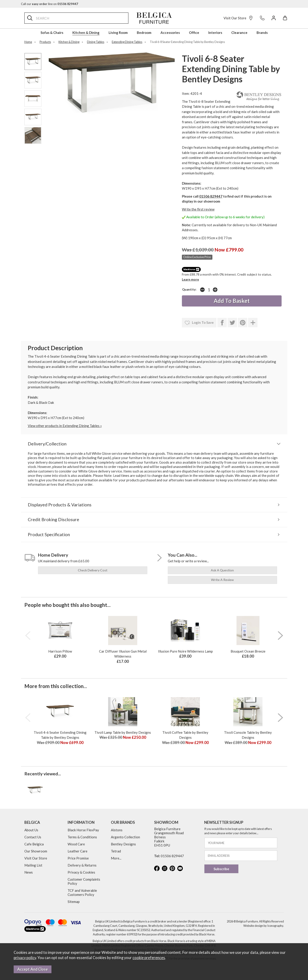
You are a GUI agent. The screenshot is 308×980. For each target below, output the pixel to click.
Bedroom (144, 33)
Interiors (215, 33)
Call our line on (50, 4)
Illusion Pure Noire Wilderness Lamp (185, 651)
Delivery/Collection (47, 444)
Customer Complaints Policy (84, 881)
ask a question (222, 570)
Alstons (117, 830)
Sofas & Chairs (52, 33)
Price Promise (78, 858)
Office (194, 33)
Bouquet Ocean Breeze (248, 651)
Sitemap (74, 902)
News (29, 872)
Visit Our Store (238, 18)
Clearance (239, 33)
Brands (262, 33)
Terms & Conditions (82, 837)
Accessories (170, 33)
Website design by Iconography (263, 926)
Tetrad (116, 851)
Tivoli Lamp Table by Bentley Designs (123, 732)
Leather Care (78, 851)
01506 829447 (211, 196)
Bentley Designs (123, 844)
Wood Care (76, 844)
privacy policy (25, 958)
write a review (222, 580)
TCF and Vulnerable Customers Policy (82, 892)
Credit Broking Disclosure (53, 519)
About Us (31, 830)
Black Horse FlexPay (83, 830)
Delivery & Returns (82, 865)
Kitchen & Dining (86, 33)
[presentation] (28, 636)
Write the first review (198, 209)
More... (116, 858)
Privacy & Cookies (81, 872)
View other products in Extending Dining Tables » (65, 426)
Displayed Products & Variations (60, 505)
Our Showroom (36, 851)
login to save (199, 323)
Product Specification (49, 534)
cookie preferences (149, 958)
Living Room (118, 33)
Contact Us (33, 837)
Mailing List (33, 865)
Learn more (190, 279)
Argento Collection (125, 837)
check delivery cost (93, 570)
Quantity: (189, 289)
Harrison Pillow (60, 651)
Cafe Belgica (34, 844)
